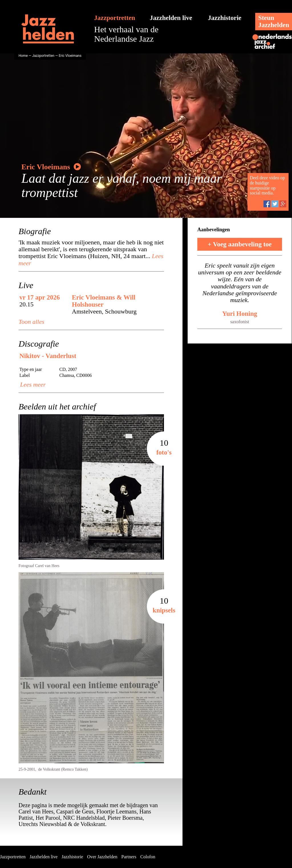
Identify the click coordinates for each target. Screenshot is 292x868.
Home (23, 56)
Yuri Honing (240, 314)
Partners (129, 857)
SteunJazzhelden (274, 21)
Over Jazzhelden (102, 857)
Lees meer (32, 384)
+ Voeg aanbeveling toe (240, 244)
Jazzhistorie (225, 18)
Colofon (148, 857)
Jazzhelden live (171, 18)
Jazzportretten (115, 18)
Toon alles (31, 322)
